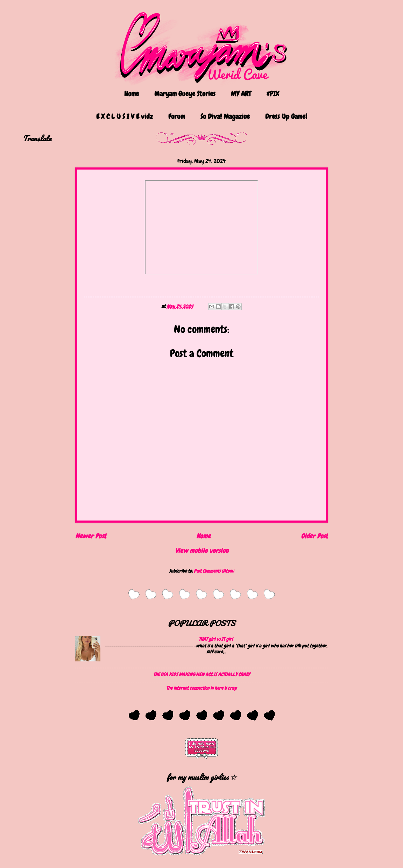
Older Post (314, 536)
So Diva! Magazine (225, 116)
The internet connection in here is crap (201, 688)
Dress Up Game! (286, 116)
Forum (177, 116)
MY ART (241, 94)
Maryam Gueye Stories (185, 94)
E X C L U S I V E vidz (125, 116)
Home (132, 94)
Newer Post (91, 536)
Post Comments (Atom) (214, 571)
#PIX (273, 94)
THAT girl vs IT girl (216, 639)
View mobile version (202, 551)
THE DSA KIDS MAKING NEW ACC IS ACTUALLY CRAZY (201, 674)
